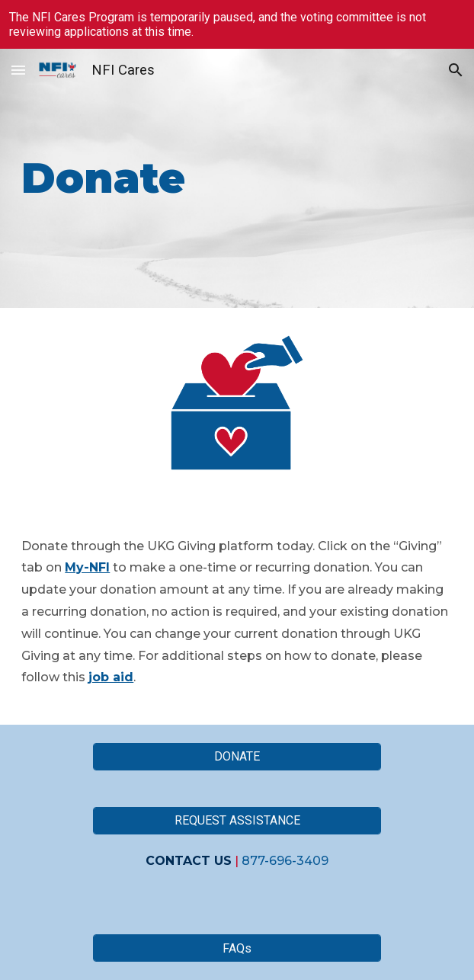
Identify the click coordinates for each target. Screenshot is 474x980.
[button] (18, 70)
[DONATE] (237, 756)
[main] (237, 178)
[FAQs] (237, 948)
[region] (237, 24)
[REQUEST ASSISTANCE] (237, 820)
